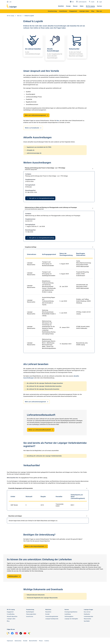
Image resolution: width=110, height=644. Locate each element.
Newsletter (48, 612)
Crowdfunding (11, 614)
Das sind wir (87, 612)
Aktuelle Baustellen (12, 616)
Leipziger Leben (11, 619)
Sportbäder (87, 621)
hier (58, 121)
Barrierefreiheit (33, 641)
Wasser (75, 6)
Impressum (10, 641)
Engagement (10, 612)
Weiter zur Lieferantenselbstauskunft (41, 430)
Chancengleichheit (31, 614)
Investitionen (30, 616)
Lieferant (26, 28)
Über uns (19, 16)
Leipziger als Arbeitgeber (71, 619)
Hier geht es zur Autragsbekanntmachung (40, 198)
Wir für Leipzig (90, 6)
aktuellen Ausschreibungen (57, 26)
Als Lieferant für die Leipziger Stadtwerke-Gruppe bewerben (44, 383)
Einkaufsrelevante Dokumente (34, 595)
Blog (8, 621)
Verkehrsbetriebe (88, 616)
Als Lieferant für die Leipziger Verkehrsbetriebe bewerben (43, 386)
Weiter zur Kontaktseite (33, 128)
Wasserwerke (87, 619)
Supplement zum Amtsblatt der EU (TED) (38, 147)
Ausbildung (68, 614)
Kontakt (47, 614)
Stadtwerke (87, 614)
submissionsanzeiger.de (33, 153)
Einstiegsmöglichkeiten (71, 612)
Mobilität (61, 6)
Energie (68, 6)
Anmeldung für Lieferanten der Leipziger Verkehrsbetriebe (43, 456)
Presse (41, 641)
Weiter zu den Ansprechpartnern (36, 546)
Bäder (82, 6)
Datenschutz (18, 641)
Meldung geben (14, 576)
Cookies (47, 641)
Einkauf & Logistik (29, 16)
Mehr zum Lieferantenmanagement (37, 115)
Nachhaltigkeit (30, 612)
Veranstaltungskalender (52, 616)
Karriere (99, 6)
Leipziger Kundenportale (52, 619)
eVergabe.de (29, 150)
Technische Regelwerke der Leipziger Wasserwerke (41, 598)
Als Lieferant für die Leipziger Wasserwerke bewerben (42, 389)
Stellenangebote (69, 616)
